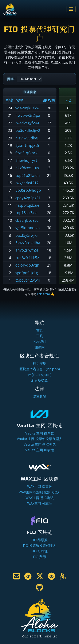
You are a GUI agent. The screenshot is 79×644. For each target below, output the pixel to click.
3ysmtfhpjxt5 (27, 145)
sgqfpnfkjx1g (27, 273)
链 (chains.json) (39, 375)
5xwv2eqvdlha (28, 243)
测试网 (40, 347)
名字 (19, 100)
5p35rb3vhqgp (28, 190)
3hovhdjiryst (26, 160)
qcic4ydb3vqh (27, 265)
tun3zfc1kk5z (27, 258)
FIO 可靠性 (39, 551)
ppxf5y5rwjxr (27, 235)
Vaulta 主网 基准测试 (40, 444)
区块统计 (40, 341)
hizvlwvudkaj (27, 138)
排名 (10, 100)
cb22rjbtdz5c (27, 220)
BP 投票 (49, 100)
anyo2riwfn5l (27, 250)
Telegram (43, 294)
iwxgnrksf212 (27, 183)
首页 (40, 330)
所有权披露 (40, 380)
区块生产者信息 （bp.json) (40, 369)
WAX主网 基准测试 (40, 498)
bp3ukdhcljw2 (28, 130)
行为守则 (40, 363)
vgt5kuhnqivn (28, 228)
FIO (68, 100)
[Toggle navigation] (71, 9)
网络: (11, 79)
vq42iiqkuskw (27, 108)
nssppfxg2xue (27, 205)
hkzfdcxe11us (27, 168)
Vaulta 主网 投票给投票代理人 (40, 439)
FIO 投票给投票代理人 (39, 546)
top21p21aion (28, 175)
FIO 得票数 (39, 540)
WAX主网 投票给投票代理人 (40, 492)
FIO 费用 (39, 557)
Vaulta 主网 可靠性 (40, 450)
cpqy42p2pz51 (28, 198)
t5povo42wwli (28, 280)
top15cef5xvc (27, 213)
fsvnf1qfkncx (26, 153)
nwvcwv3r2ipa (28, 115)
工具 (40, 336)
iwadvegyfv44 (27, 123)
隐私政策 (40, 396)
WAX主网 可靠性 (40, 503)
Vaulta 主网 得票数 (40, 433)
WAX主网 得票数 (40, 487)
